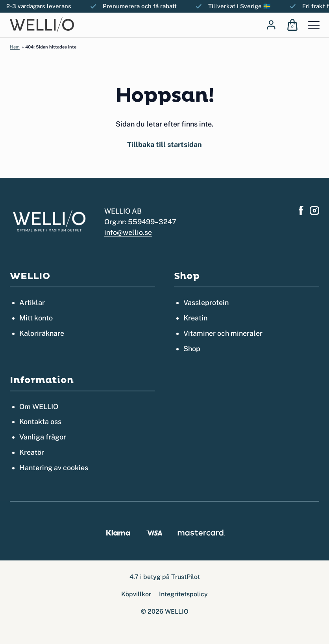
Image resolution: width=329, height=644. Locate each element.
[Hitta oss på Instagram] (314, 210)
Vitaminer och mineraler (223, 333)
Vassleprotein (206, 302)
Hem (15, 47)
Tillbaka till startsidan (164, 144)
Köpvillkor (136, 594)
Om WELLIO (39, 407)
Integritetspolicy (183, 594)
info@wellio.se (128, 232)
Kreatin (195, 318)
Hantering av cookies (54, 468)
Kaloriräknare (42, 333)
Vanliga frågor (43, 437)
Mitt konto (36, 318)
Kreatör (32, 452)
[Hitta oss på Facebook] (301, 210)
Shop (192, 349)
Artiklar (32, 302)
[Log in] (271, 25)
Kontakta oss (40, 422)
